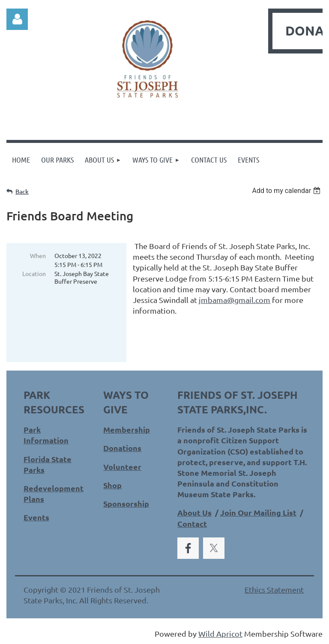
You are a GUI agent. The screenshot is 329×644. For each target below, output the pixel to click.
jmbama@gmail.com (235, 300)
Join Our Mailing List (258, 512)
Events (36, 517)
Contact (192, 524)
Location (34, 273)
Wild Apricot (220, 634)
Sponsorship (126, 503)
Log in (17, 19)
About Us (194, 512)
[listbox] (287, 191)
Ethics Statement (274, 589)
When (38, 255)
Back (22, 191)
